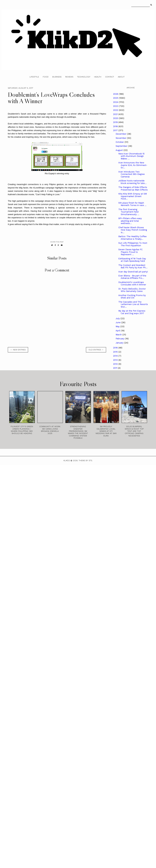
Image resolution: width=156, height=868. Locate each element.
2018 (116, 126)
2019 (116, 122)
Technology (84, 77)
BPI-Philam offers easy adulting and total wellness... (130, 221)
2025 (116, 98)
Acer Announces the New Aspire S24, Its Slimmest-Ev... (133, 165)
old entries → (96, 350)
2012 (116, 364)
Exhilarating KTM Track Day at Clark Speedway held (132, 260)
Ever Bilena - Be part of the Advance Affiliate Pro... (132, 277)
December (121, 134)
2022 (116, 110)
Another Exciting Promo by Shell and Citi (132, 297)
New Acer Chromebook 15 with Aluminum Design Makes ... (131, 156)
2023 (116, 106)
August (120, 150)
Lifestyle (34, 77)
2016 (116, 348)
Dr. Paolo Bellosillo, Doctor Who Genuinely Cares (132, 290)
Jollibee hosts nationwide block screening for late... (132, 182)
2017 (116, 130)
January (120, 343)
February (120, 339)
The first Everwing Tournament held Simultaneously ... (129, 212)
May (118, 326)
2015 (116, 352)
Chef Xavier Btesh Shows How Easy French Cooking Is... (133, 230)
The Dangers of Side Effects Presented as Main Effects (133, 188)
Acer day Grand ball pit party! (133, 272)
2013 (116, 360)
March (119, 335)
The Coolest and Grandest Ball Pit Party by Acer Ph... (133, 266)
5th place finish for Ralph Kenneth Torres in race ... (132, 204)
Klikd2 (67, 461)
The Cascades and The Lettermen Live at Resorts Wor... (133, 304)
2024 (116, 102)
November (121, 138)
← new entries (18, 350)
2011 (115, 368)
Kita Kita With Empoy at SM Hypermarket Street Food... (133, 196)
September (122, 146)
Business (57, 77)
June (118, 322)
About (121, 77)
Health (98, 77)
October (120, 142)
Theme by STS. (86, 461)
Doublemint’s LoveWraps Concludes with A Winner (132, 284)
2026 (116, 94)
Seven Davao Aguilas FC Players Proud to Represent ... (130, 252)
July (118, 318)
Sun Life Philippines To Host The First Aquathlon (133, 244)
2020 (116, 118)
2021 (116, 114)
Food (46, 77)
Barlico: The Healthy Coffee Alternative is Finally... (132, 238)
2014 (116, 356)
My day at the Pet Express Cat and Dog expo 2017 (132, 312)
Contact (110, 77)
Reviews (69, 77)
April (118, 331)
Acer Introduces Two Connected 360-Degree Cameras (132, 174)
